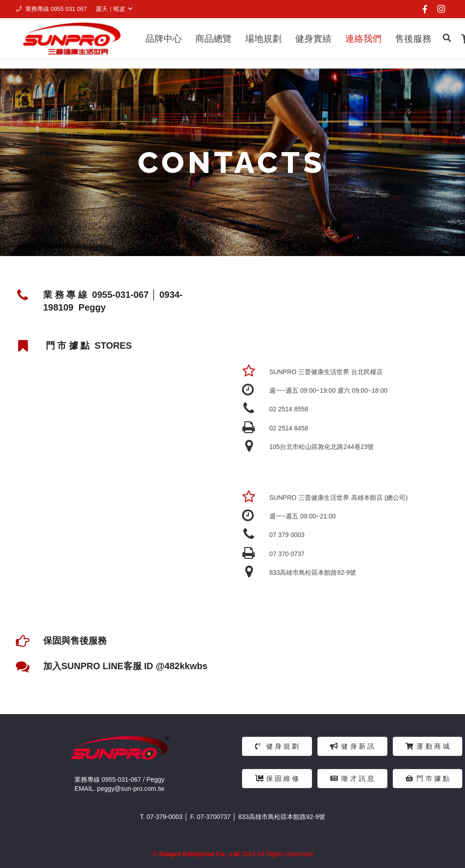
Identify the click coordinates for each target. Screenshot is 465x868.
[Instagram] (441, 9)
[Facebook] (425, 9)
